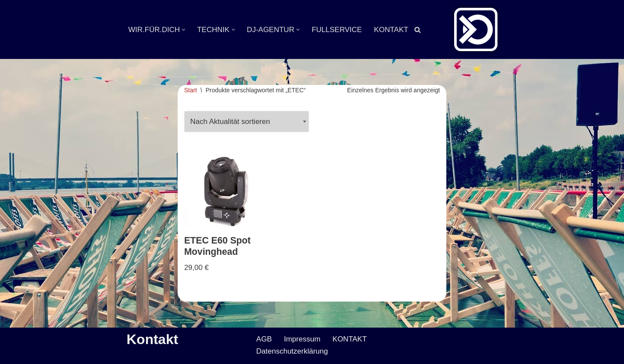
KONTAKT (391, 30)
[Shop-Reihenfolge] (247, 122)
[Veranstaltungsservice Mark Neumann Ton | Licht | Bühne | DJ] (476, 29)
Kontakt (152, 339)
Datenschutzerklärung (292, 351)
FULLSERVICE (337, 30)
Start (191, 90)
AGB (264, 339)
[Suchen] (418, 30)
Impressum (302, 339)
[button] (184, 30)
